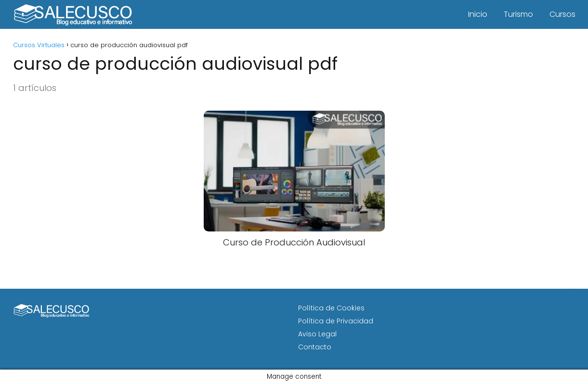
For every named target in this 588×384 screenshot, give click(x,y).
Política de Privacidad (336, 321)
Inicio (478, 14)
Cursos (562, 14)
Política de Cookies (331, 308)
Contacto (315, 347)
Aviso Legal (317, 334)
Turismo (518, 14)
